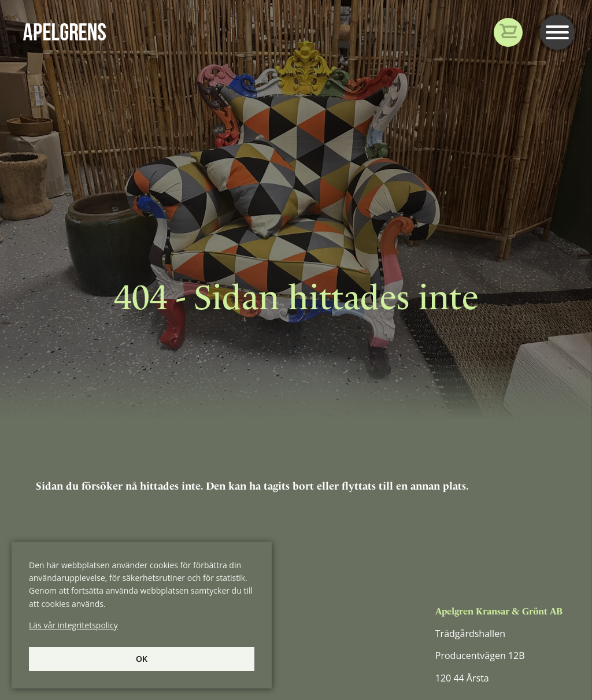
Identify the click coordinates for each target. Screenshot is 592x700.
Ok (142, 659)
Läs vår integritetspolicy (73, 625)
